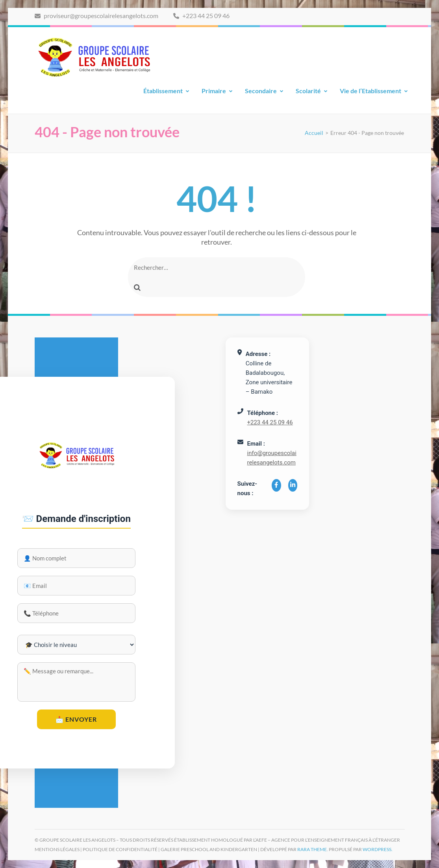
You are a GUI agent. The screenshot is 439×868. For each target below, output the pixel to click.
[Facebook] (276, 485)
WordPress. (378, 849)
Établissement (163, 91)
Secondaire (261, 91)
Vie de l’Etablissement (370, 91)
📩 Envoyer (76, 719)
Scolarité (308, 91)
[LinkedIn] (293, 485)
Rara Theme (312, 849)
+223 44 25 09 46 (201, 16)
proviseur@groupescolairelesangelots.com (96, 16)
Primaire (214, 91)
